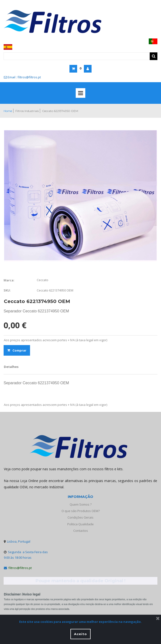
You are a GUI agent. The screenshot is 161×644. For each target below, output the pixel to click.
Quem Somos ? (81, 504)
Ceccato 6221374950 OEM (60, 111)
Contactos (81, 531)
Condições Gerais (80, 517)
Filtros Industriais (27, 111)
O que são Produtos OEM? (81, 511)
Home (8, 111)
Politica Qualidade (80, 524)
